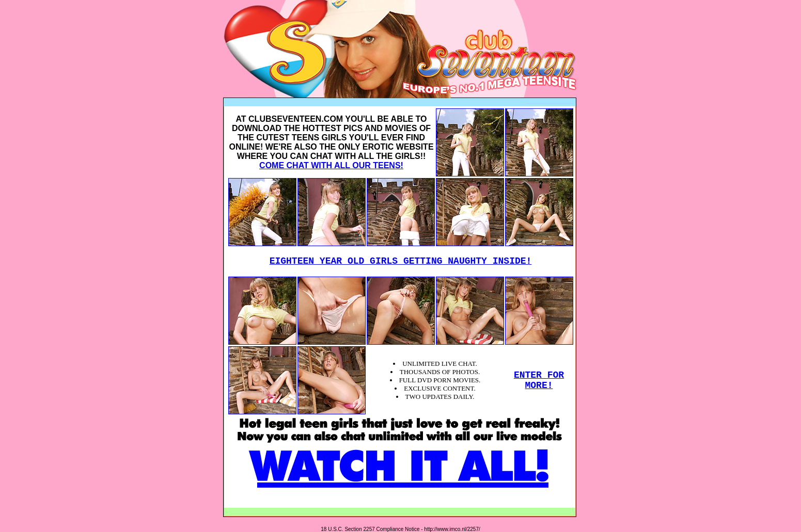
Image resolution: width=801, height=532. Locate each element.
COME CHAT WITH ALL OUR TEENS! (331, 165)
